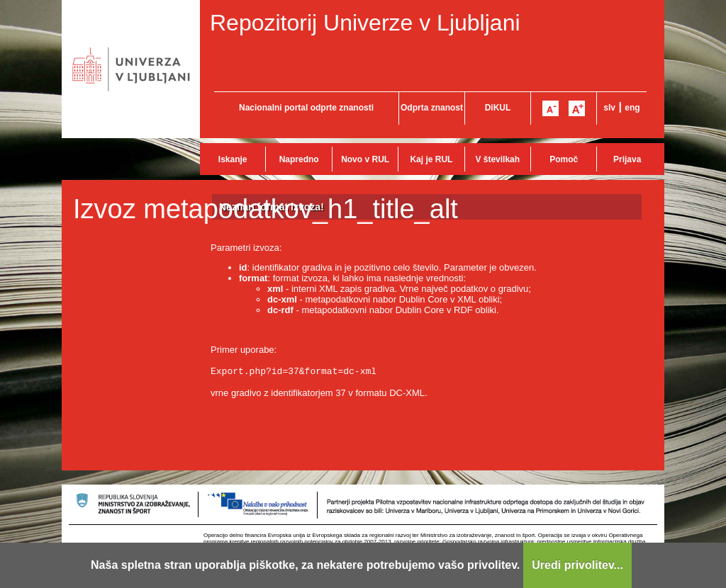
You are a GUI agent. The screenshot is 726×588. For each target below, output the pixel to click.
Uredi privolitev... (577, 565)
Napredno (299, 159)
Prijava (627, 159)
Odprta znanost (432, 108)
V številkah (497, 159)
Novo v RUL (365, 159)
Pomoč (564, 159)
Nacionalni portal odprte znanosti (306, 108)
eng (632, 108)
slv (609, 108)
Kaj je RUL (431, 159)
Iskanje (233, 159)
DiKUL (498, 108)
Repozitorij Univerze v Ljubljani (365, 23)
